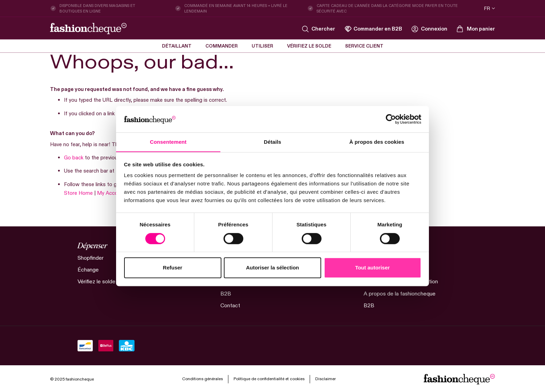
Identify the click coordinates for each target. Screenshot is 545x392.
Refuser (173, 268)
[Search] (319, 29)
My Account (111, 193)
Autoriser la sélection (273, 268)
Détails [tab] (272, 142)
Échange (88, 270)
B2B (226, 293)
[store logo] (88, 29)
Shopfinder (91, 258)
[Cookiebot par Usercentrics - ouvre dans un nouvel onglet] (391, 119)
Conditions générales (202, 378)
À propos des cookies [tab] (377, 142)
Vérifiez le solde (97, 281)
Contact (230, 305)
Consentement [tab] (168, 142)
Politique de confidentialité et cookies (269, 378)
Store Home (78, 193)
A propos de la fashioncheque (400, 293)
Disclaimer (326, 378)
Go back (74, 157)
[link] (429, 29)
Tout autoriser (373, 268)
